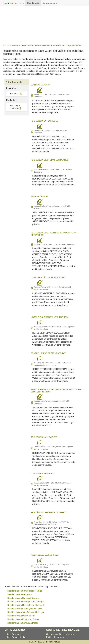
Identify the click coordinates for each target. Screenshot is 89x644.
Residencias (33, 3)
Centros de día (50, 3)
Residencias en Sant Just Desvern (23, 598)
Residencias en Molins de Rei (21, 616)
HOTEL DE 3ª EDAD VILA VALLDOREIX (49, 317)
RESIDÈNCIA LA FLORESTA (44, 121)
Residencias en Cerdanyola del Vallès (25, 609)
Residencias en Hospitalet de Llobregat (26, 605)
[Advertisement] (44, 25)
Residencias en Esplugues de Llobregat (26, 602)
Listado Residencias (14, 634)
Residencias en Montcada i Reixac (23, 619)
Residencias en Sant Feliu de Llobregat (26, 612)
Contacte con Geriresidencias (60, 634)
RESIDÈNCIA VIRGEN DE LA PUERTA (49, 513)
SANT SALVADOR (39, 197)
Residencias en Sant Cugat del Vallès (25, 591)
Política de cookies (55, 637)
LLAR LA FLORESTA (40, 85)
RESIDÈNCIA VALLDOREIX (44, 437)
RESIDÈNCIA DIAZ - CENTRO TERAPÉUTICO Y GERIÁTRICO (54, 234)
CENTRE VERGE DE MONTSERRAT (48, 353)
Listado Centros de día (15, 637)
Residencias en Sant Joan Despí (23, 623)
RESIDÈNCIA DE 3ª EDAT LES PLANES (50, 160)
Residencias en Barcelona (20, 594)
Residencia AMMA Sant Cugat (45, 555)
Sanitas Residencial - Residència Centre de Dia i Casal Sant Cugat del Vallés (56, 391)
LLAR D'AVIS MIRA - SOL (43, 473)
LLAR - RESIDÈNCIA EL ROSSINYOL (48, 278)
